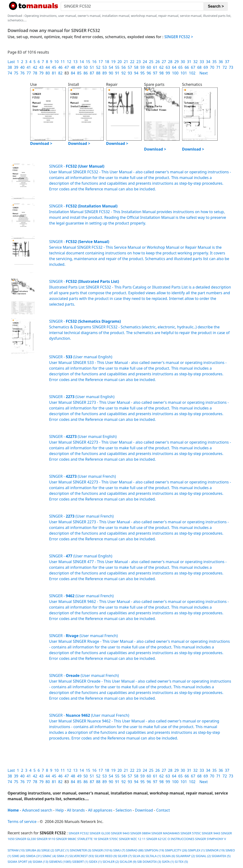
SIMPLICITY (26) (176, 850)
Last (11, 62)
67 (193, 67)
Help (60, 810)
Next (203, 73)
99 (168, 73)
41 (29, 67)
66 (187, 67)
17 (101, 62)
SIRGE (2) (48, 850)
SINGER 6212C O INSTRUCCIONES (170, 839)
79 (41, 73)
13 (75, 62)
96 (149, 73)
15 (88, 62)
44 (48, 67)
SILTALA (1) (153, 856)
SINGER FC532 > (179, 37)
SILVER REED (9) (106, 856)
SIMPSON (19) (154, 850)
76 (22, 73)
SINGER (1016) (102, 850)
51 (92, 67)
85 (79, 73)
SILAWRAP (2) (185, 856)
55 (117, 67)
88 (98, 73)
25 (151, 62)
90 (111, 73)
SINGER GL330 (100, 833)
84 (73, 73)
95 (142, 73)
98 (161, 73)
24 (145, 62)
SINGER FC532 (78, 833)
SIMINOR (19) (215, 850)
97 (155, 73)
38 (10, 67)
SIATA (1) (168, 862)
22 (132, 62)
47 (67, 67)
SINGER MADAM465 (166, 833)
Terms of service (22, 822)
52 (98, 67)
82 (60, 73)
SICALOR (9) (128, 862)
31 (189, 62)
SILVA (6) (138, 856)
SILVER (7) (125, 856)
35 (215, 62)
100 (175, 73)
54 (111, 67)
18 (107, 62)
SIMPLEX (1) (196, 850)
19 (113, 62)
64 (174, 67)
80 (48, 73)
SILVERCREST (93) (82, 856)
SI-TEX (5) (181, 862)
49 (79, 67)
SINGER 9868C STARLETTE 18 (76, 839)
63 (168, 67)
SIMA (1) (63, 856)
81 (54, 73)
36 (221, 62)
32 (196, 62)
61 (155, 67)
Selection (124, 810)
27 (164, 62)
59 (142, 67)
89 (105, 73)
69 (206, 67)
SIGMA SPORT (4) (20, 862)
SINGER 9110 (46, 839)
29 (177, 62)
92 (124, 73)
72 (225, 67)
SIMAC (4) (49, 856)
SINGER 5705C (191, 833)
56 (124, 67)
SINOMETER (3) (80, 850)
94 (136, 73)
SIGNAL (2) (203, 856)
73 (231, 67)
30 (183, 62)
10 (56, 62)
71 (218, 67)
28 (170, 62)
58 (136, 67)
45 (54, 67)
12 (69, 62)
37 (227, 62)
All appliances (100, 810)
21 (126, 62)
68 (199, 67)
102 (192, 73)
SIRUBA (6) (33, 850)
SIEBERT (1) (80, 862)
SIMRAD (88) (135, 850)
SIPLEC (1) (62, 850)
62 (161, 67)
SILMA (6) (168, 856)
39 (16, 67)
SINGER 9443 (120, 833)
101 (184, 73)
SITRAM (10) (16, 850)
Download (144, 810)
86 (86, 73)
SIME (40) (19, 856)
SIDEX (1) (95, 862)
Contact (163, 810)
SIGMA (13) (40, 862)
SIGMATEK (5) (221, 856)
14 (82, 62)
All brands (76, 810)
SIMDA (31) (34, 856)
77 (29, 73)
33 (202, 62)
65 (180, 67)
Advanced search (37, 810)
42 (35, 67)
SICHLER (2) (111, 862)
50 (86, 67)
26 (158, 62)
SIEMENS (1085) (60, 862)
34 (208, 62)
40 (22, 67)
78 (35, 73)
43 (41, 67)
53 (105, 67)
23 (139, 62)
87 (92, 73)
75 (16, 73)
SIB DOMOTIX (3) (149, 862)
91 (117, 73)
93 (130, 73)
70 (212, 67)
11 (63, 62)
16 (94, 62)
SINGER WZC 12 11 (132, 839)
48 (73, 67)
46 (60, 67)
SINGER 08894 (140, 833)
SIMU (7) (119, 850)
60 (149, 67)
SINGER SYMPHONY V (210, 839)
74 (10, 73)
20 (120, 62)
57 (130, 67)
